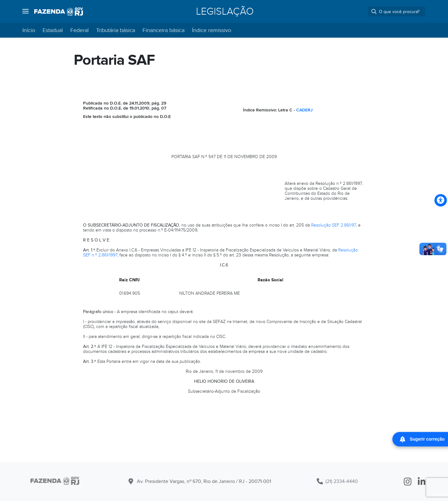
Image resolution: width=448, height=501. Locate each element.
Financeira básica (163, 30)
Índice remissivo (212, 30)
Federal (79, 30)
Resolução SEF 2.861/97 (334, 225)
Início (29, 30)
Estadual (53, 30)
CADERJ (304, 110)
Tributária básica (116, 30)
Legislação (225, 12)
